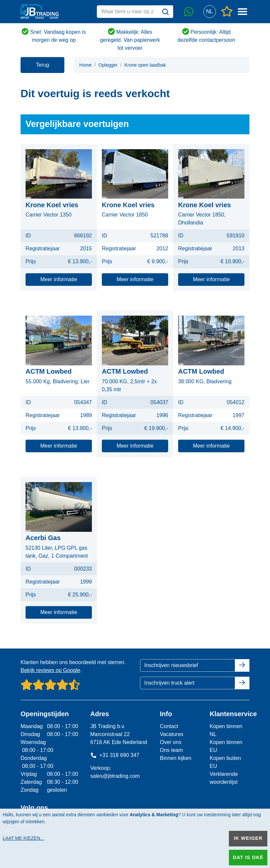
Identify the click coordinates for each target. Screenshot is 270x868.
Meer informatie (59, 279)
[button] (209, 12)
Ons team (171, 750)
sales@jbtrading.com (115, 776)
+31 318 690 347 (115, 755)
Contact (169, 726)
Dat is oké (248, 857)
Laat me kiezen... (23, 838)
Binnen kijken (176, 758)
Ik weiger (248, 838)
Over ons (171, 742)
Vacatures (172, 734)
